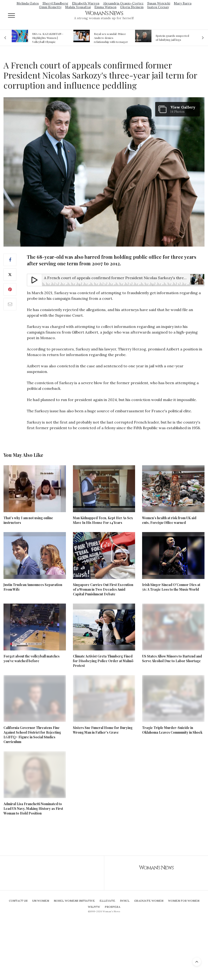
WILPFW (94, 907)
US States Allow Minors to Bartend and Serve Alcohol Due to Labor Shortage (172, 659)
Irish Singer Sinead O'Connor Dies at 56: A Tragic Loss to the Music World (171, 587)
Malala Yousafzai (78, 7)
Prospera (113, 907)
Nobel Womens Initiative (74, 901)
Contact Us (18, 901)
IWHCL (125, 901)
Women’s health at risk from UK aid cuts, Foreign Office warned (169, 520)
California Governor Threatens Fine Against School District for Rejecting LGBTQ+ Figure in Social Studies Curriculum (32, 735)
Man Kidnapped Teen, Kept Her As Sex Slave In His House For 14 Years (103, 520)
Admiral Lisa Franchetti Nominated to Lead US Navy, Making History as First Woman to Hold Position (33, 809)
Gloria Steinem (132, 7)
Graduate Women (149, 901)
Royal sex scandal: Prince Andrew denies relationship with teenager (111, 38)
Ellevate (107, 901)
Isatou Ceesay (158, 7)
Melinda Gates (28, 3)
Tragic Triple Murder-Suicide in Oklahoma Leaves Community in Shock (172, 730)
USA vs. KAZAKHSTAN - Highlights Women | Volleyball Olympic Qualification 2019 (48, 38)
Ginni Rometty (50, 7)
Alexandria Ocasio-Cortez (123, 3)
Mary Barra (183, 3)
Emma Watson (105, 7)
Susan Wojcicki (159, 3)
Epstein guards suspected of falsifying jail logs (172, 38)
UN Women (41, 901)
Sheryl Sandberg (55, 3)
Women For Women (184, 901)
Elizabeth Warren (86, 3)
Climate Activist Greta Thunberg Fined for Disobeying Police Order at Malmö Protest (103, 661)
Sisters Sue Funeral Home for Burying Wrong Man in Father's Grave (103, 730)
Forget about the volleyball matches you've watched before (32, 659)
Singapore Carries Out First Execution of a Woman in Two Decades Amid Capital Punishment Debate (103, 589)
